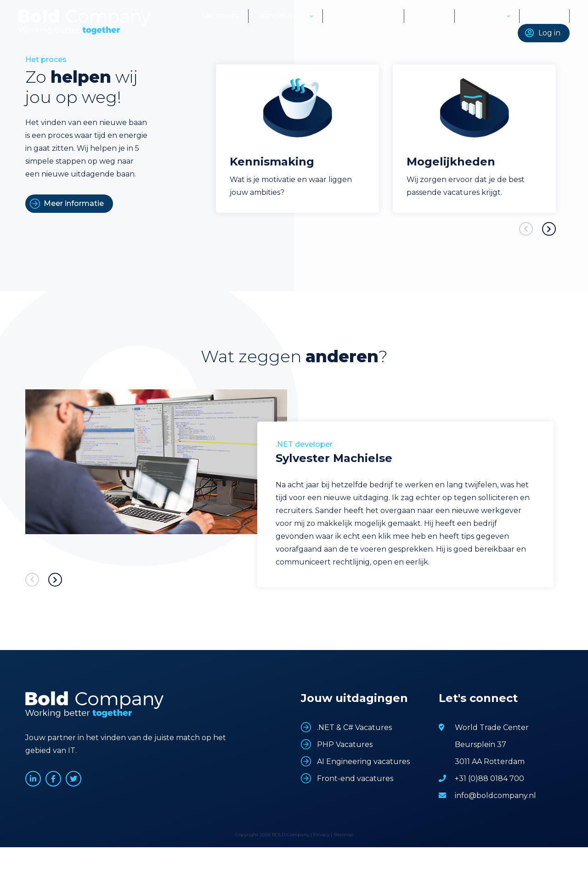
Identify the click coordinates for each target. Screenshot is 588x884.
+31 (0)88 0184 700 (489, 778)
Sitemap (343, 835)
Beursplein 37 (481, 744)
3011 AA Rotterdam (490, 761)
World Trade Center (492, 727)
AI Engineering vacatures (363, 761)
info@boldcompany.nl (495, 796)
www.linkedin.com (33, 779)
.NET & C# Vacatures (354, 727)
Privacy (321, 835)
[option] (297, 139)
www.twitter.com (73, 779)
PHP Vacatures (345, 744)
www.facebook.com (53, 779)
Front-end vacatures (355, 778)
